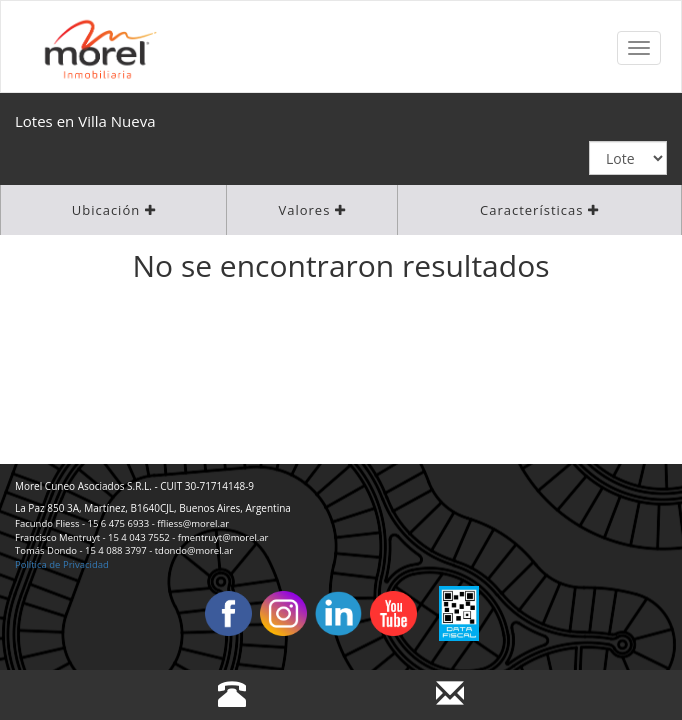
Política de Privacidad (62, 564)
